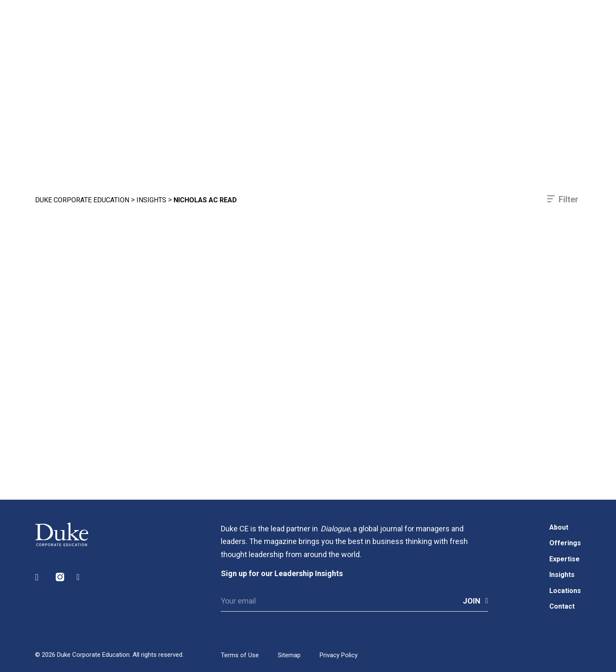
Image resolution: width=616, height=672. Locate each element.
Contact (562, 606)
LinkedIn (40, 577)
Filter (569, 199)
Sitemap (289, 655)
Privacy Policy (339, 655)
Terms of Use (240, 655)
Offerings (565, 543)
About (559, 527)
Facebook (81, 577)
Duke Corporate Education (82, 200)
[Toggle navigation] (563, 38)
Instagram (60, 577)
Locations (565, 591)
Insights (151, 200)
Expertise (564, 559)
